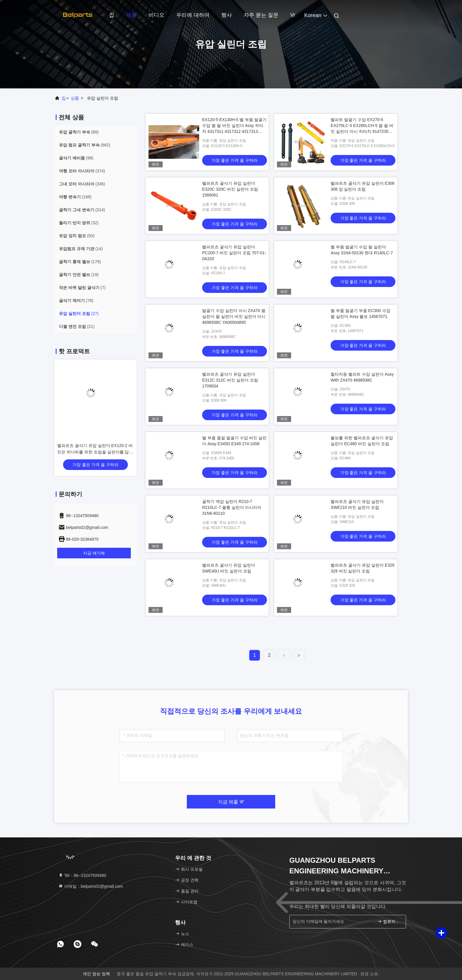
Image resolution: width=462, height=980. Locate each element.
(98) (76, 158)
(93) (77, 236)
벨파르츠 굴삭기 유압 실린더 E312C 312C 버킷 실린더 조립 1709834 (230, 380)
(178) (80, 262)
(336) (82, 184)
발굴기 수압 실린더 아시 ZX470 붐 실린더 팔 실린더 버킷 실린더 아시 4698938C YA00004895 (234, 316)
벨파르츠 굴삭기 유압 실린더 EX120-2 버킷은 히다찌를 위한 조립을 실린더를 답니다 (95, 452)
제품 (131, 15)
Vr (293, 15)
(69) (79, 132)
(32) (79, 223)
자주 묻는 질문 (261, 15)
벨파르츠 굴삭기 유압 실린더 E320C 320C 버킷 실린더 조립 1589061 (230, 189)
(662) (85, 145)
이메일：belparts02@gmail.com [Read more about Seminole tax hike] (91, 886)
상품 (75, 98)
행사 (227, 15)
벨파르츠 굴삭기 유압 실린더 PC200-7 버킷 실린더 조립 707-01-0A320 (234, 253)
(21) (77, 326)
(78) (76, 301)
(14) (81, 249)
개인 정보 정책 (96, 974)
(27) (79, 314)
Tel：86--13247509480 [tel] (82, 875)
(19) (79, 275)
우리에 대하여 (193, 15)
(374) (82, 171)
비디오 (156, 15)
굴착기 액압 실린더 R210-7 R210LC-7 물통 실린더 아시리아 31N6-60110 (232, 507)
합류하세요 (389, 922)
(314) (82, 210)
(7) (82, 288)
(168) (75, 197)
